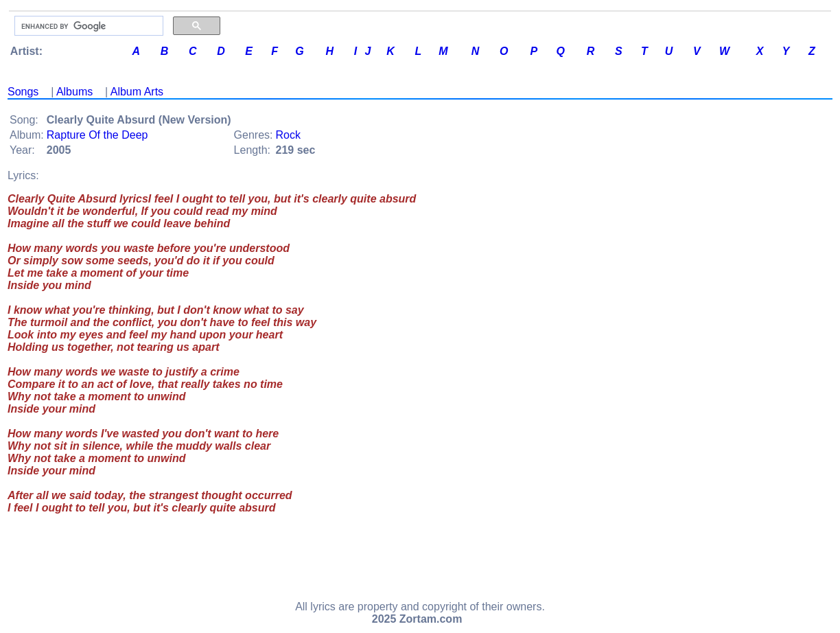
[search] (87, 26)
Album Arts (137, 92)
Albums (74, 92)
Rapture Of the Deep (97, 135)
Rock (288, 135)
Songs (23, 92)
